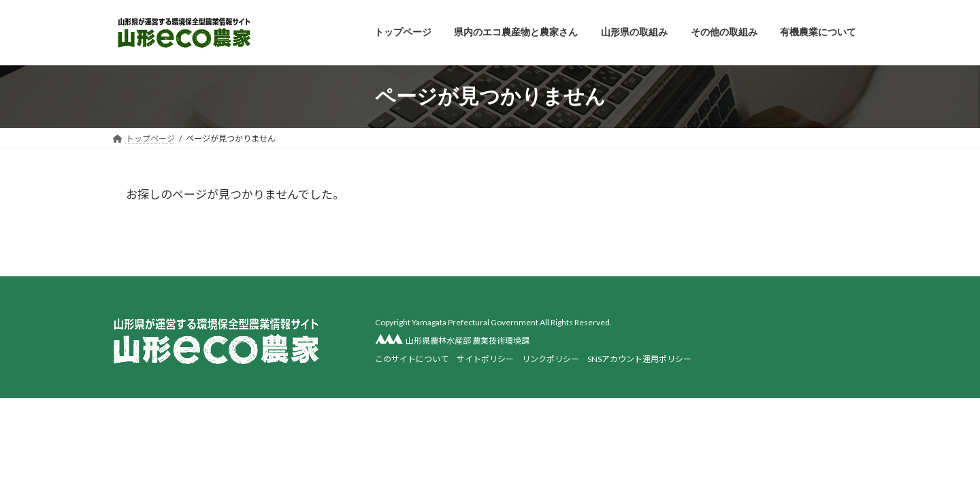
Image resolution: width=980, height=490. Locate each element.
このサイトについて (412, 359)
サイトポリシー (485, 359)
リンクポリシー (551, 359)
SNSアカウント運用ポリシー (639, 359)
